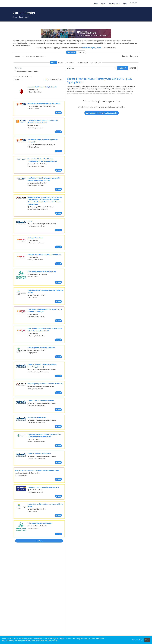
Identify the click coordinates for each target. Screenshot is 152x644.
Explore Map (70, 62)
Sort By (17, 79)
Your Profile (30, 56)
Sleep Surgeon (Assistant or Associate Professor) (45, 384)
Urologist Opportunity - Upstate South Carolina (44, 255)
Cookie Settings (138, 640)
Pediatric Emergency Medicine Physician (42, 271)
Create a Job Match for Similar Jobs (102, 113)
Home (96, 3)
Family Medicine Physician (37, 417)
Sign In (134, 56)
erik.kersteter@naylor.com (92, 48)
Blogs (125, 3)
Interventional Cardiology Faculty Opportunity (44, 104)
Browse (61, 62)
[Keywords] (40, 68)
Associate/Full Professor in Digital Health (42, 87)
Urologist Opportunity (35, 238)
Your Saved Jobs (96, 62)
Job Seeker (71, 52)
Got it (147, 640)
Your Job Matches (82, 62)
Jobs (23, 56)
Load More (39, 541)
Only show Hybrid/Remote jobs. (28, 71)
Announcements (114, 3)
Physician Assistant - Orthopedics (39, 453)
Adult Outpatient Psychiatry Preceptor (41, 348)
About (103, 3)
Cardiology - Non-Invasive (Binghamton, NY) (43, 487)
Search (53, 62)
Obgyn (30, 221)
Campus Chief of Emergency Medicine (41, 401)
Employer (81, 52)
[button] (133, 68)
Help (125, 56)
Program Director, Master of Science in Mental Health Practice (37, 470)
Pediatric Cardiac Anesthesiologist (40, 523)
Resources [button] (40, 56)
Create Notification (56, 79)
